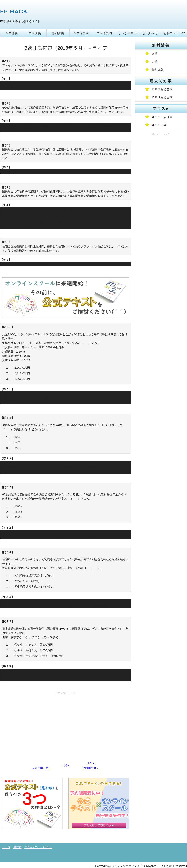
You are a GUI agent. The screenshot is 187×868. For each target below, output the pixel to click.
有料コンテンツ (174, 33)
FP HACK (14, 11)
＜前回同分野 (40, 768)
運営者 (17, 847)
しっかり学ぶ (127, 33)
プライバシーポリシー (38, 847)
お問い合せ (151, 33)
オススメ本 (159, 125)
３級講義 (12, 33)
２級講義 (35, 33)
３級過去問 (81, 33)
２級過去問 (104, 33)
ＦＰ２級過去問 (162, 97)
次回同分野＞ (91, 768)
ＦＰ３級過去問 (162, 89)
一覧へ (65, 765)
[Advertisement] (66, 722)
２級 (155, 62)
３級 (155, 54)
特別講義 (58, 33)
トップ (6, 847)
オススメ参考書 (162, 117)
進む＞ (91, 763)
